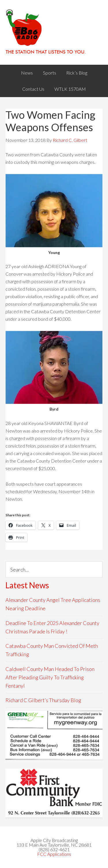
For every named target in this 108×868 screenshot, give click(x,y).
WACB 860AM (54, 32)
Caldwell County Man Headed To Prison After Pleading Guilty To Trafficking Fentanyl (50, 677)
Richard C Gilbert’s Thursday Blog (43, 700)
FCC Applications (54, 854)
